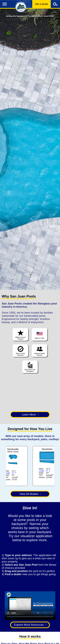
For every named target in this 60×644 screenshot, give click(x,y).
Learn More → (31, 415)
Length (7, 473)
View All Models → (31, 494)
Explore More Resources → (31, 625)
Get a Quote (42, 4)
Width (7, 471)
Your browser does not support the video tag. (30, 606)
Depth (7, 475)
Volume (8, 480)
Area (6, 477)
